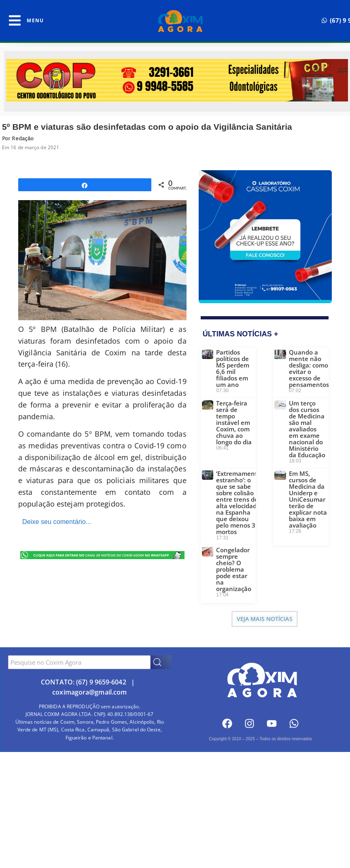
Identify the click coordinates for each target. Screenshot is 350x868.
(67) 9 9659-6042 (101, 682)
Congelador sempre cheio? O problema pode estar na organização (234, 569)
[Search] (161, 662)
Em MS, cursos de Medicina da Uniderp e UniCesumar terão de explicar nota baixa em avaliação (308, 499)
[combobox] (79, 662)
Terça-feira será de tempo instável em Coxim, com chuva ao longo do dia (234, 422)
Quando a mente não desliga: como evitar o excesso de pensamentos (309, 368)
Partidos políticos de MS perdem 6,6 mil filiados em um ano (233, 368)
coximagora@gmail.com (89, 692)
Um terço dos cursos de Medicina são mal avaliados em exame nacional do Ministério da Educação (307, 429)
